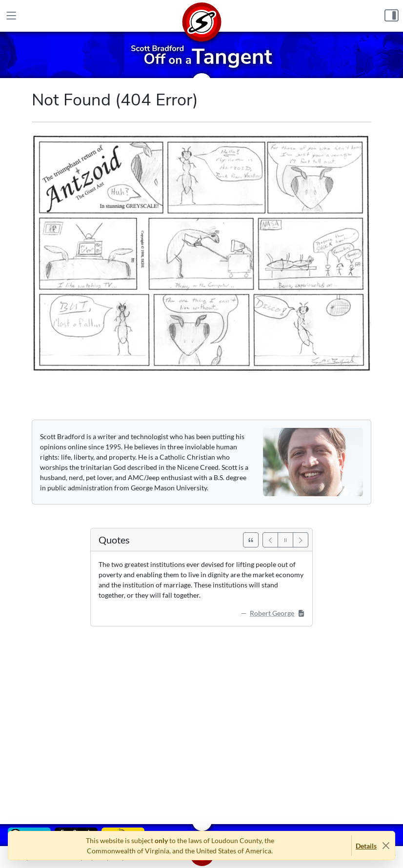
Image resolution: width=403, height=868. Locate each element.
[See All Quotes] (251, 540)
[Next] (301, 540)
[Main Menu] (11, 16)
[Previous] (270, 540)
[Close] (386, 846)
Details (366, 846)
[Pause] (285, 540)
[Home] (201, 16)
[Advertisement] (201, 718)
